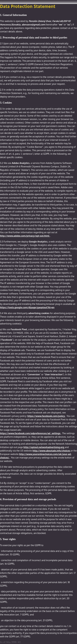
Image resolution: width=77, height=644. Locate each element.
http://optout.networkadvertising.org (44, 447)
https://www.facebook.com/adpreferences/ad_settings (30, 433)
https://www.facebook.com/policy (46, 416)
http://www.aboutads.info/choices (52, 451)
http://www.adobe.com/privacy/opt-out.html (25, 236)
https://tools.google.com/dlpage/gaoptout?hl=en (27, 307)
